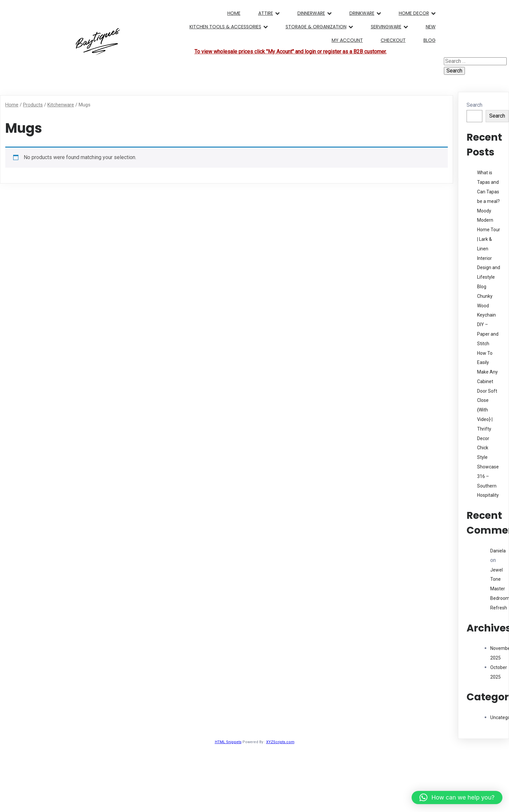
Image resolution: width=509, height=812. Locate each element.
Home (12, 105)
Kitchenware (61, 105)
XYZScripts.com (280, 742)
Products (33, 105)
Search (474, 105)
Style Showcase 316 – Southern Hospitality (488, 476)
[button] (457, 798)
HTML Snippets (228, 742)
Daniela (498, 551)
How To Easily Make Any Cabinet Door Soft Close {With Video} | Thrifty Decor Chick (487, 401)
